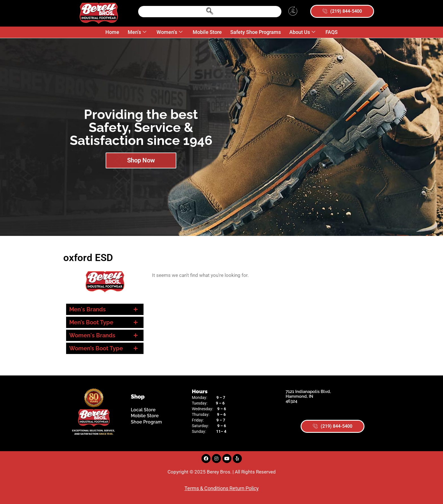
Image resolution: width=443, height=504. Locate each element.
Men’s (137, 32)
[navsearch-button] (210, 12)
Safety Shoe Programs (256, 32)
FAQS (332, 32)
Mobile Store (207, 32)
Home (112, 32)
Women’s (170, 32)
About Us (302, 32)
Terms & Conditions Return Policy (222, 488)
